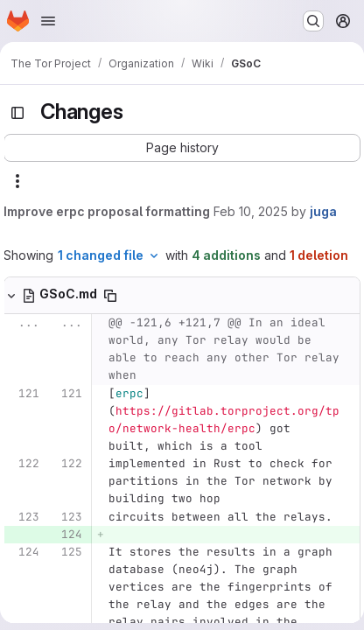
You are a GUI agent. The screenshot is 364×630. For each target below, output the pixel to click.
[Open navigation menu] (48, 21)
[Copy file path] (110, 296)
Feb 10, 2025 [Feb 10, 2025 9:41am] (251, 211)
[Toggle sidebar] (17, 113)
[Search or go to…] (313, 21)
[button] (182, 148)
